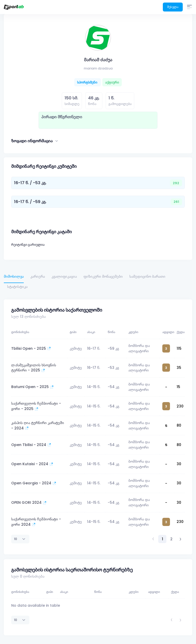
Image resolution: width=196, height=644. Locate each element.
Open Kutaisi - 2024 (32, 464)
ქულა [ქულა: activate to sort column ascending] (181, 332)
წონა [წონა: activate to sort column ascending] (111, 332)
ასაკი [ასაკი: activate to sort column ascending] (91, 332)
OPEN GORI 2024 (29, 502)
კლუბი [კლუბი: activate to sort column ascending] (133, 332)
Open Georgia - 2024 (34, 483)
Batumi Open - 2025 (32, 387)
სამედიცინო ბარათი (147, 276)
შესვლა (173, 7)
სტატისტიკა (17, 287)
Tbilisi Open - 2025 (31, 348)
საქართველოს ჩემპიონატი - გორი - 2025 (36, 406)
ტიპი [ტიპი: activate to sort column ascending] (73, 332)
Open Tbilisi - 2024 (31, 445)
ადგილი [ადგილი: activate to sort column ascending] (168, 332)
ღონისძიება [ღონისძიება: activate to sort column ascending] (20, 332)
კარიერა (38, 276)
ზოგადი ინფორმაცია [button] (35, 141)
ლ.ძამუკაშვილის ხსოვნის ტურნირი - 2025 (34, 368)
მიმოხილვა (14, 276)
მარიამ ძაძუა (98, 60)
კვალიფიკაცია (64, 276)
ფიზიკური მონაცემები (103, 276)
